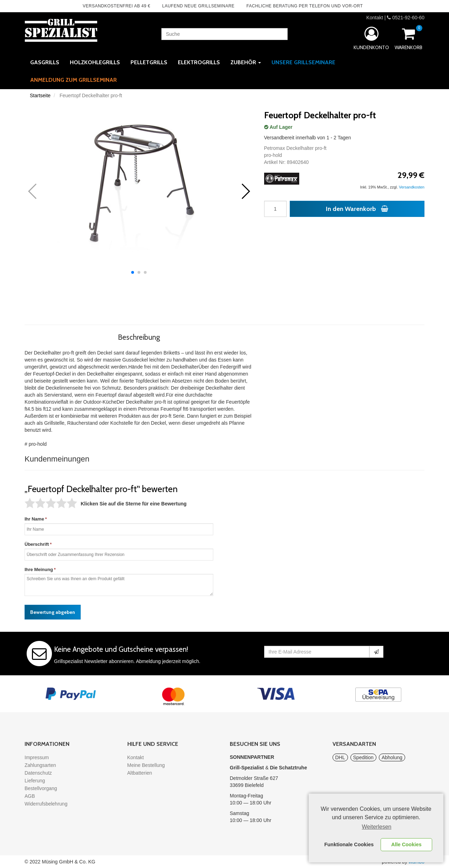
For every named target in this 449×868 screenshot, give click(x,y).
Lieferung (35, 781)
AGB (30, 796)
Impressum (37, 757)
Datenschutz (38, 773)
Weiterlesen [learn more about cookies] (377, 827)
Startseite (40, 95)
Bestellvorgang (41, 788)
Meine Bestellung (146, 765)
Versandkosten (412, 187)
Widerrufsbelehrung (46, 804)
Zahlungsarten (40, 765)
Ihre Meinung (39, 569)
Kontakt (374, 18)
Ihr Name (34, 519)
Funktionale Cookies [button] (349, 844)
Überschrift (37, 544)
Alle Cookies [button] (406, 844)
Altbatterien (140, 773)
